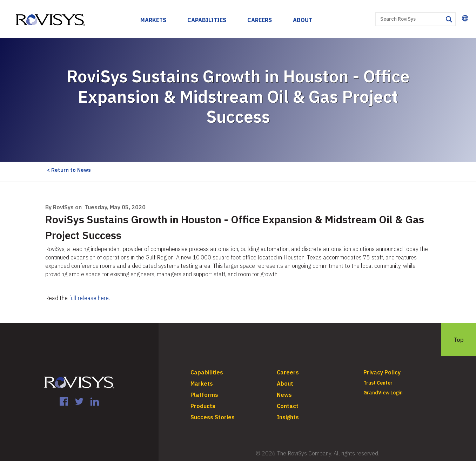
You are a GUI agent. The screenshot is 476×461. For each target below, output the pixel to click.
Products (203, 406)
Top (459, 340)
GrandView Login (383, 393)
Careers (260, 20)
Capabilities (207, 20)
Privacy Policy (382, 372)
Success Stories (213, 417)
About (303, 20)
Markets (153, 20)
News (284, 395)
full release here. (89, 298)
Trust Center (378, 383)
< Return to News (69, 170)
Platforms (204, 395)
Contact (288, 406)
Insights (288, 417)
